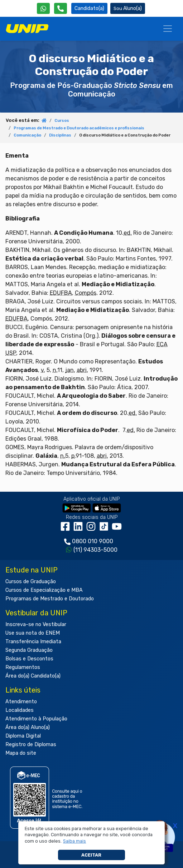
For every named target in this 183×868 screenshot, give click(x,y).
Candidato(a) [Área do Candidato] (89, 8)
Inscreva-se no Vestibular (36, 624)
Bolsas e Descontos (29, 659)
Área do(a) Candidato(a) (33, 676)
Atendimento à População (36, 719)
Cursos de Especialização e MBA (44, 590)
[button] (75, 841)
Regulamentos (23, 667)
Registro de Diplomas (31, 745)
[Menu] (168, 29)
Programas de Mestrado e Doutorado (50, 599)
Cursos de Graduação (31, 582)
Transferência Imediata (33, 642)
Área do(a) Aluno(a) (28, 727)
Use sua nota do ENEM (33, 633)
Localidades (20, 710)
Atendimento (21, 702)
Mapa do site (21, 753)
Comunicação (27, 135)
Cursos (62, 121)
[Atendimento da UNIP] (61, 8)
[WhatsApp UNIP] (43, 8)
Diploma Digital (23, 736)
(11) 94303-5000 (95, 550)
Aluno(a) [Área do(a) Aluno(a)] (128, 8)
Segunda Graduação (29, 650)
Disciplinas (60, 135)
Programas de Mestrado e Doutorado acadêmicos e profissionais (79, 128)
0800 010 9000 (93, 541)
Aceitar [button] (91, 855)
